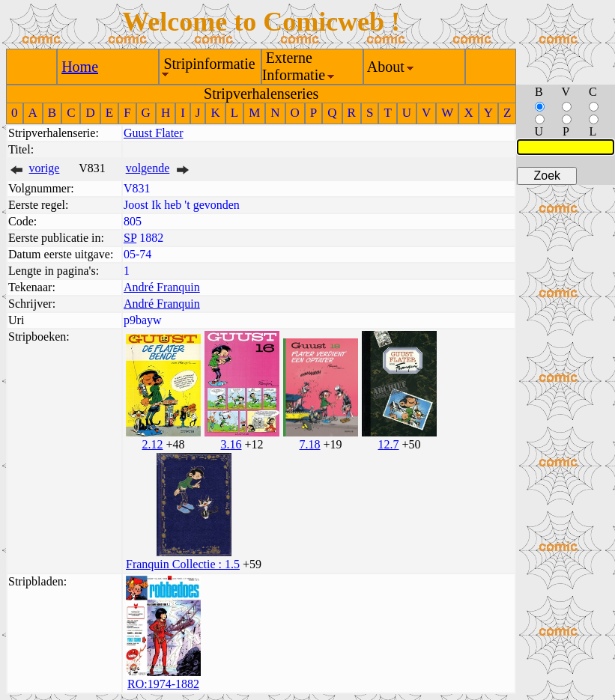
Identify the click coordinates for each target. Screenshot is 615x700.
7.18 (309, 444)
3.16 (231, 444)
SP (130, 238)
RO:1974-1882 (163, 684)
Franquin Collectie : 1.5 (183, 564)
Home (80, 67)
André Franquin (162, 287)
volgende (148, 168)
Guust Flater (154, 133)
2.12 (152, 444)
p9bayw (143, 320)
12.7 (388, 444)
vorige (45, 168)
